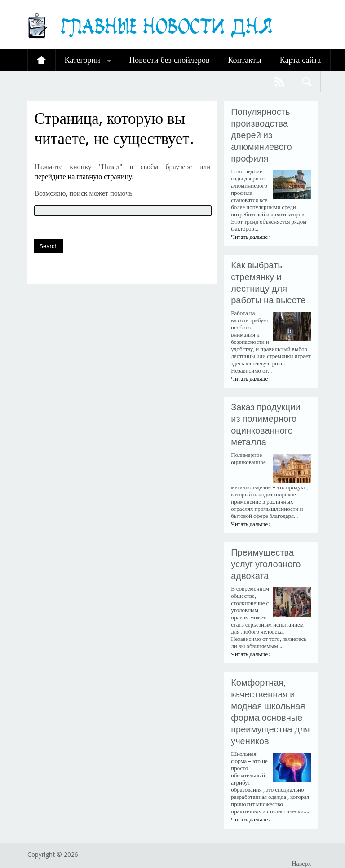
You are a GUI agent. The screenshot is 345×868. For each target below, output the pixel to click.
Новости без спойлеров (169, 60)
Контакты (244, 60)
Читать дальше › (251, 237)
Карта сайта (301, 60)
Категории (82, 60)
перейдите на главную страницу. (84, 177)
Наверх (301, 864)
